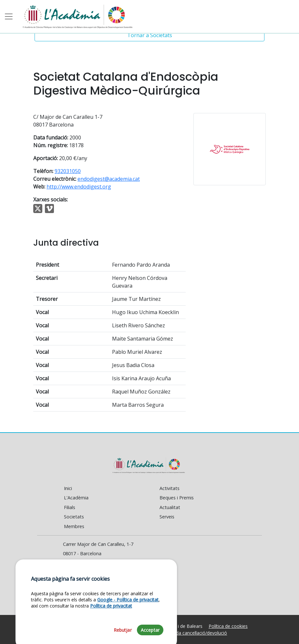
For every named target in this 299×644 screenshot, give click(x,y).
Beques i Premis (177, 498)
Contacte (76, 573)
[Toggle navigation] (9, 16)
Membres (74, 526)
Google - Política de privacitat (128, 625)
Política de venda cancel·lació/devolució (186, 633)
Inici (68, 488)
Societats (74, 517)
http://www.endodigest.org (79, 187)
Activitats (170, 488)
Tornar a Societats (150, 35)
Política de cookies (228, 626)
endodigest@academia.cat (109, 179)
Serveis (167, 517)
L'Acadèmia (76, 498)
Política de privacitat (111, 632)
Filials (70, 507)
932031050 (68, 171)
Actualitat (170, 507)
